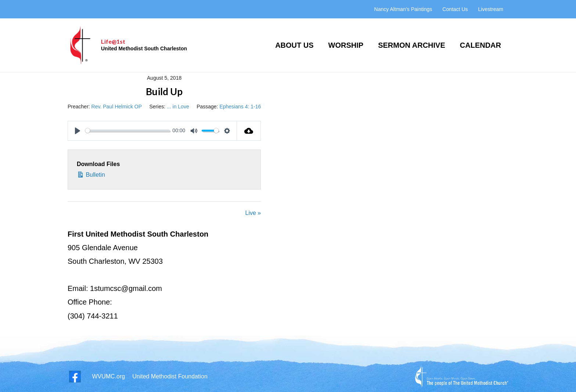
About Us (294, 45)
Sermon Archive (412, 45)
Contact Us (455, 9)
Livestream (491, 9)
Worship (346, 45)
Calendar (480, 45)
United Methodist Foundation (170, 376)
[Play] (78, 131)
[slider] (127, 131)
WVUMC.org (108, 376)
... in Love (178, 107)
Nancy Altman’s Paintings (403, 9)
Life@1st (113, 41)
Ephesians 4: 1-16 (240, 107)
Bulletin (91, 174)
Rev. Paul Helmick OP (117, 107)
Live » (253, 213)
